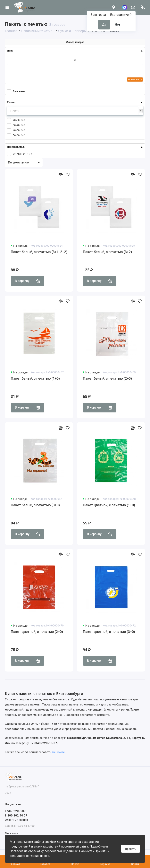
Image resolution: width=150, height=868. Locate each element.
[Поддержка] (143, 7)
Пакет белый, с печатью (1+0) (35, 378)
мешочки (58, 752)
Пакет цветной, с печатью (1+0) (109, 505)
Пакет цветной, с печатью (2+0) (37, 632)
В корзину (28, 281)
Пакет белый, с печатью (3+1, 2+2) (39, 252)
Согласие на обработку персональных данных (44, 851)
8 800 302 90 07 (16, 816)
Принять (131, 849)
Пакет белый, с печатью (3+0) (35, 505)
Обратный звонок (16, 820)
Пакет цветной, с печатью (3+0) (109, 632)
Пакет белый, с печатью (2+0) (107, 378)
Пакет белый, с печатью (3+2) (107, 252)
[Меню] (7, 7)
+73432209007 (15, 811)
